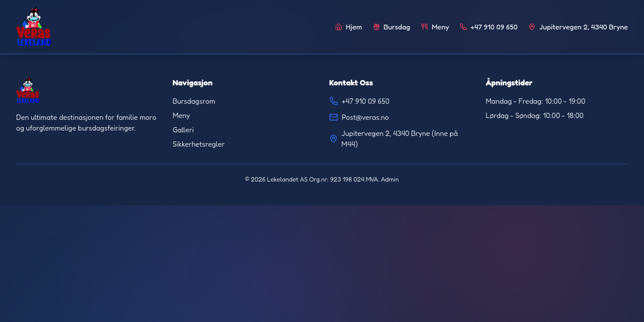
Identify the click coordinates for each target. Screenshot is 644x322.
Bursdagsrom (194, 101)
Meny (181, 115)
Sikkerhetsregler (199, 144)
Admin (390, 179)
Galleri (183, 130)
